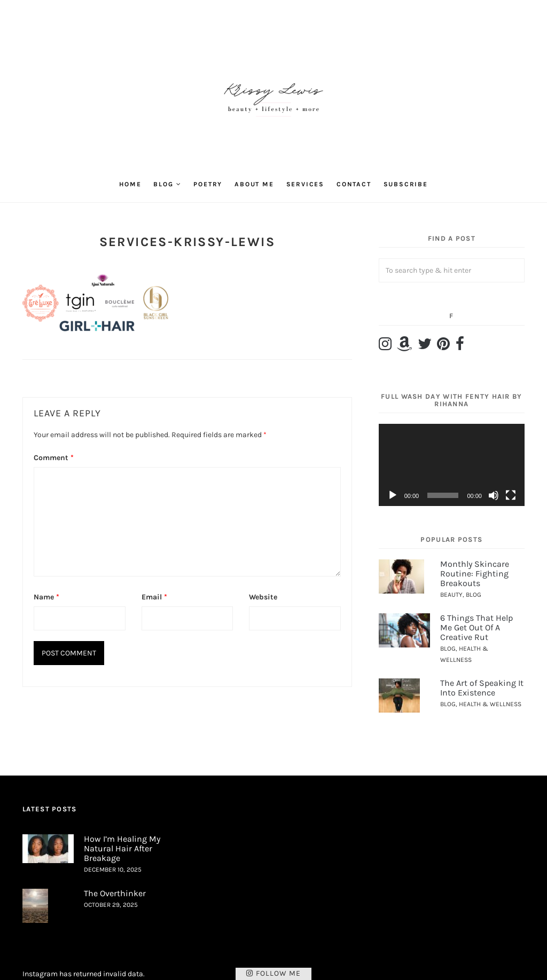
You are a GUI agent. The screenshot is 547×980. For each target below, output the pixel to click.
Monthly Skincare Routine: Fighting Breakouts (475, 573)
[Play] (393, 495)
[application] (452, 465)
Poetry (208, 184)
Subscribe (406, 184)
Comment (54, 458)
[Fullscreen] (511, 495)
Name (46, 597)
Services (305, 184)
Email (154, 597)
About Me (254, 184)
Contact (354, 184)
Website (263, 597)
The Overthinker (115, 893)
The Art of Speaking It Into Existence (482, 688)
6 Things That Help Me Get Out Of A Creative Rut (476, 627)
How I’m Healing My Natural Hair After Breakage (122, 848)
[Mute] (494, 495)
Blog (163, 184)
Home (130, 184)
